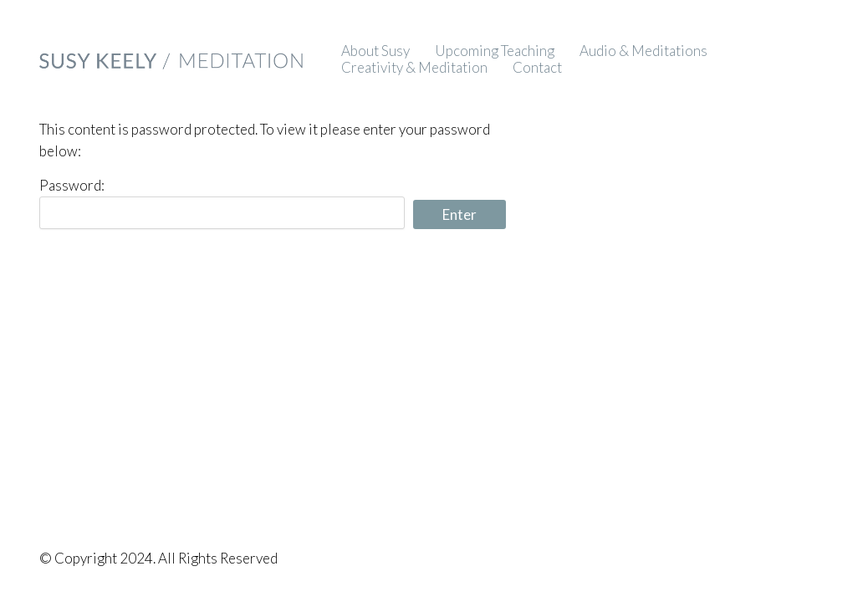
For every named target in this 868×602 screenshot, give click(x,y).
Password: (222, 203)
